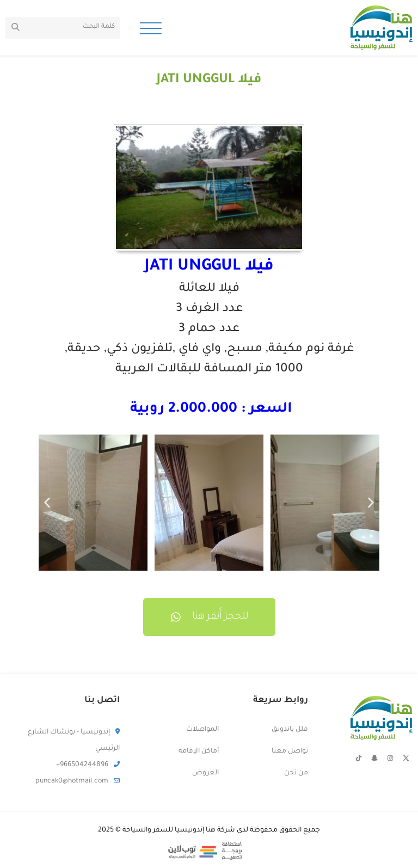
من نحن (296, 773)
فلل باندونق (290, 730)
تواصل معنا (290, 751)
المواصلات (202, 730)
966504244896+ (88, 765)
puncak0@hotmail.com (78, 781)
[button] (47, 502)
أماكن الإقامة (199, 751)
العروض (205, 773)
